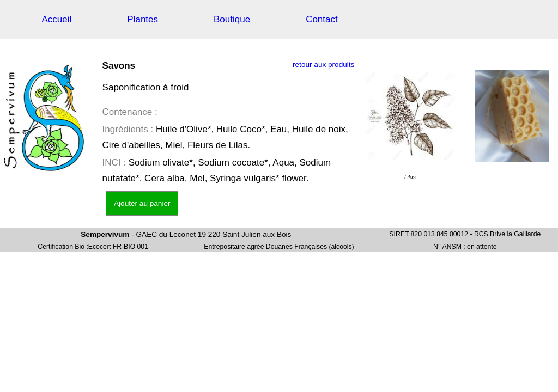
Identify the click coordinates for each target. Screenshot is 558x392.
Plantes (142, 19)
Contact (322, 19)
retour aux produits (323, 65)
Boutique (232, 19)
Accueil (57, 19)
